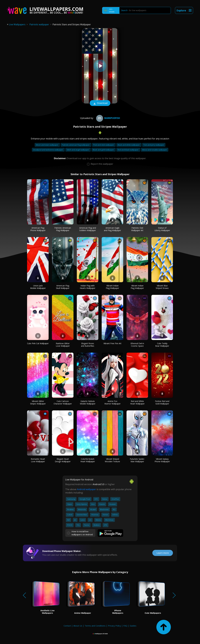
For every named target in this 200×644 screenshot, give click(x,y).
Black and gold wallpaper (104, 150)
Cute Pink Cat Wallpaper (38, 343)
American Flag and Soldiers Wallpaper (88, 229)
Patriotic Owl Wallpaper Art (137, 229)
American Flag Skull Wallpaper (63, 287)
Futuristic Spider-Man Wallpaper (137, 460)
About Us (78, 626)
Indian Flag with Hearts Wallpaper (88, 287)
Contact (67, 626)
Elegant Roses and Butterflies (88, 345)
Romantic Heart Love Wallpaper (38, 460)
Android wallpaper (86, 489)
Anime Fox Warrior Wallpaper (112, 402)
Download (100, 103)
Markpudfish (108, 118)
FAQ (125, 626)
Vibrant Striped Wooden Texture (112, 460)
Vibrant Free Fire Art (112, 343)
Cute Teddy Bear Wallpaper (162, 345)
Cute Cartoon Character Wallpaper (63, 402)
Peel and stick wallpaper (104, 145)
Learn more (163, 553)
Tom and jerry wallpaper (154, 145)
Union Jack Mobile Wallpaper (38, 287)
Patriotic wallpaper (39, 24)
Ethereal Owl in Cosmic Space (137, 345)
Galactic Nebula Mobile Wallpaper (88, 402)
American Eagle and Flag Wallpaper (112, 229)
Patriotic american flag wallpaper (76, 145)
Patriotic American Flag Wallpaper (63, 229)
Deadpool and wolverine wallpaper (48, 150)
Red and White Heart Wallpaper (137, 402)
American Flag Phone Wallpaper (38, 229)
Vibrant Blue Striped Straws (162, 287)
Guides (133, 626)
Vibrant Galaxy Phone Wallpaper (162, 460)
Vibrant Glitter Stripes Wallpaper (38, 402)
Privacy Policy (114, 626)
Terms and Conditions (95, 626)
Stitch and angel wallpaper (78, 150)
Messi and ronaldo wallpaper (155, 150)
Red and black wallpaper (128, 150)
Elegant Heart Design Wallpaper (63, 460)
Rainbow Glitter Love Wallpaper (63, 345)
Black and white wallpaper (129, 145)
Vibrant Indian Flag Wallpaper (112, 287)
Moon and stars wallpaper (47, 145)
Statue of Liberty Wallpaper (162, 229)
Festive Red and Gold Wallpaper (162, 402)
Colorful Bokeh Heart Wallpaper (88, 460)
